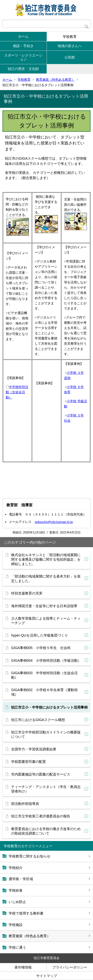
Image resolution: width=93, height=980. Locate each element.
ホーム (23, 36)
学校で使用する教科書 (26, 913)
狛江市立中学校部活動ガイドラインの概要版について (46, 734)
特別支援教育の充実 (27, 593)
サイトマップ (47, 976)
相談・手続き (23, 46)
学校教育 (70, 37)
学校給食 (16, 890)
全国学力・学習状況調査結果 (34, 749)
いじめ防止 (17, 902)
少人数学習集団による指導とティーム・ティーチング (46, 621)
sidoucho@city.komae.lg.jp (54, 522)
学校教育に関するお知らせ (30, 856)
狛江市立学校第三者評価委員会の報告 (41, 816)
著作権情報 (23, 967)
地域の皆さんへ (70, 46)
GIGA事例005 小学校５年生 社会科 (41, 648)
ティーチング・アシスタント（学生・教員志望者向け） (46, 789)
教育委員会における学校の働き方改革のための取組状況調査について (46, 831)
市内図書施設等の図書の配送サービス (41, 774)
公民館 (70, 57)
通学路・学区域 (21, 879)
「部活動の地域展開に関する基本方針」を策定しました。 (46, 579)
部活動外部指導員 (25, 804)
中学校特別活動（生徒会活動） (17, 392)
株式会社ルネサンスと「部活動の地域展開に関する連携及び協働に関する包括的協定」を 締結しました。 (46, 559)
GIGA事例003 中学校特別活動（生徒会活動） (44, 675)
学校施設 (16, 925)
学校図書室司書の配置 (29, 762)
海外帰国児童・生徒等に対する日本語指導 (44, 606)
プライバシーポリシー (70, 967)
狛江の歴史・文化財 (23, 69)
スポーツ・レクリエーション (23, 57)
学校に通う (17, 947)
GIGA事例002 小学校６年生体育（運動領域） (44, 692)
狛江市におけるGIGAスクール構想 (38, 720)
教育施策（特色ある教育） (55, 80)
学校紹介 (16, 868)
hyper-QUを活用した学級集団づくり (40, 635)
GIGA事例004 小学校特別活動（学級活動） (46, 660)
